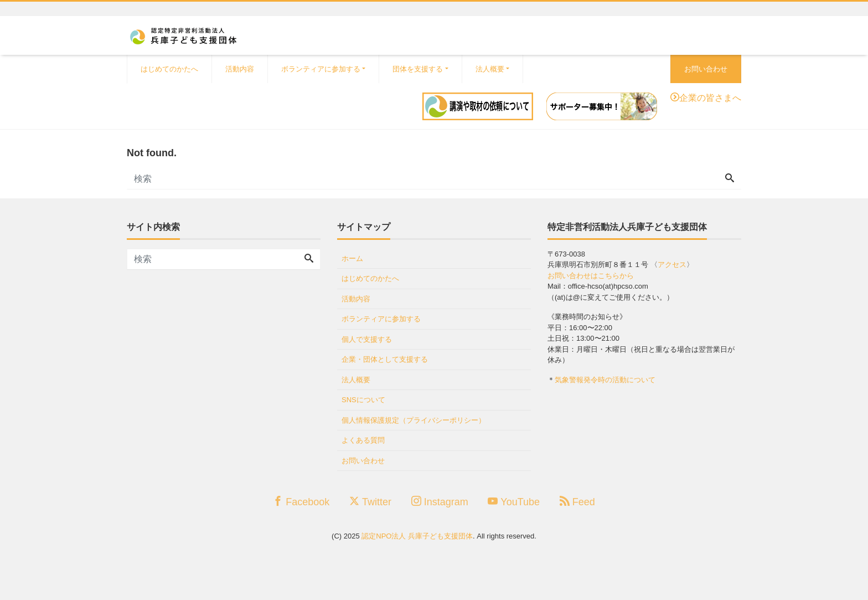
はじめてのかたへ (169, 69)
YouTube (514, 502)
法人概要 (490, 69)
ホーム (352, 258)
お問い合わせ (706, 69)
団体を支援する (418, 69)
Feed (577, 502)
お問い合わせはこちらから (591, 276)
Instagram (440, 502)
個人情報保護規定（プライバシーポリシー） (414, 420)
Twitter (370, 502)
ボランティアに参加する (321, 69)
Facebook (301, 502)
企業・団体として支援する (385, 359)
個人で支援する (367, 339)
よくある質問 (363, 440)
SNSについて (363, 400)
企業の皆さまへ (710, 97)
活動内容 (240, 69)
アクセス (672, 265)
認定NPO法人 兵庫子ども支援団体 (417, 536)
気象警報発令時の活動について (605, 380)
